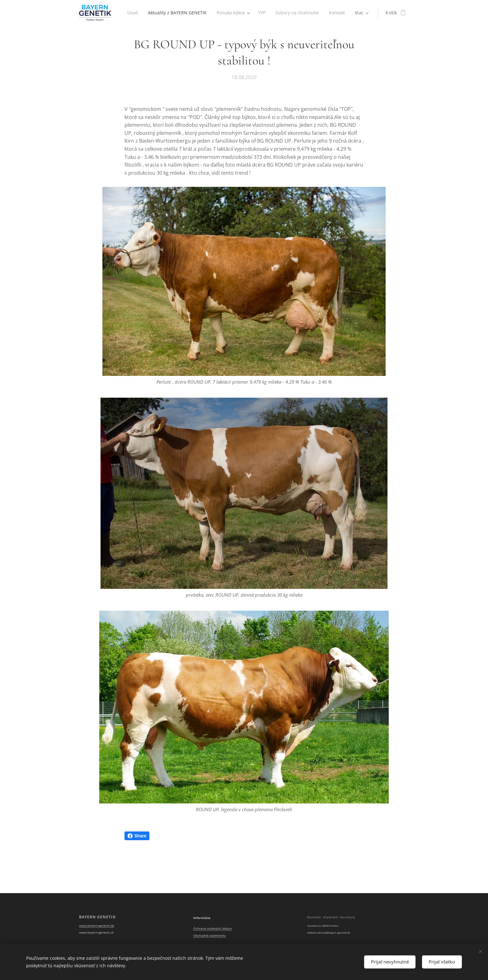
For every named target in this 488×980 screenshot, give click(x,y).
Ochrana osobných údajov (213, 929)
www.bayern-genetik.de (97, 926)
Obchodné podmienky (209, 936)
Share (137, 836)
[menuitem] (155, 13)
